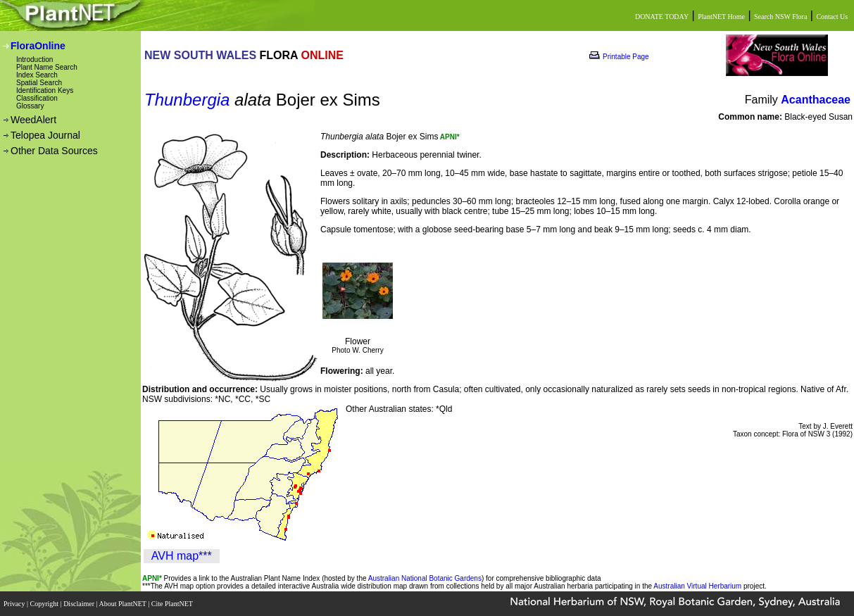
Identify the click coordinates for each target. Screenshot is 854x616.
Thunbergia (187, 100)
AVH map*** (182, 556)
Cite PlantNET (173, 604)
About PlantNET (123, 604)
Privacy (15, 604)
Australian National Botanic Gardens (425, 578)
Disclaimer (80, 604)
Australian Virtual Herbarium (697, 586)
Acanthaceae (816, 100)
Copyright (45, 604)
